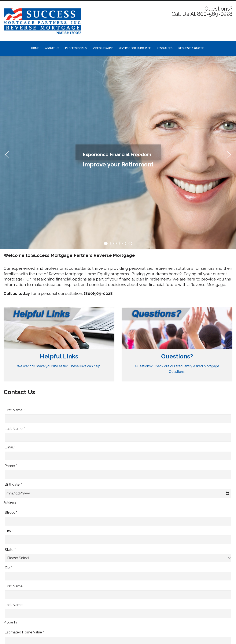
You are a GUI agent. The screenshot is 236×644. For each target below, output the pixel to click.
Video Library (103, 48)
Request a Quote (191, 48)
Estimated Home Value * (24, 632)
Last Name (14, 605)
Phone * (11, 466)
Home (35, 48)
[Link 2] (177, 344)
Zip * (8, 568)
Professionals (76, 48)
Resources (165, 48)
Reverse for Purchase (135, 48)
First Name (14, 586)
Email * (10, 447)
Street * (11, 512)
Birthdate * (13, 484)
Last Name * (15, 429)
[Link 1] (59, 344)
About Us (52, 48)
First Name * (15, 410)
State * (10, 550)
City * (9, 531)
